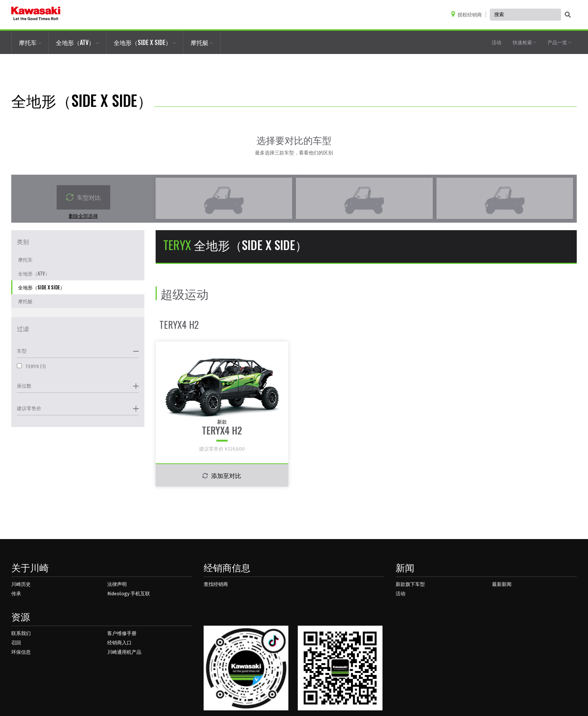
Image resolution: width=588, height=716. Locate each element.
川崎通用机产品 (124, 652)
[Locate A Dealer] (468, 14)
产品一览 (559, 42)
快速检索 (524, 42)
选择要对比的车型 (294, 140)
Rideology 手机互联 (129, 594)
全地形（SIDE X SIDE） (145, 42)
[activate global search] (568, 15)
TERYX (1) (31, 366)
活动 (496, 42)
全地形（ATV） (77, 42)
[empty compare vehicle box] (224, 198)
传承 (16, 594)
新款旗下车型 (410, 584)
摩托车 (30, 42)
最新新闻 (502, 584)
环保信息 (21, 652)
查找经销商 (216, 584)
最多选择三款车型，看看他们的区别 (294, 153)
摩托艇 (202, 42)
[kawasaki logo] (36, 15)
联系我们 (21, 633)
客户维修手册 (122, 633)
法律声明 (117, 584)
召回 (16, 643)
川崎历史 (21, 584)
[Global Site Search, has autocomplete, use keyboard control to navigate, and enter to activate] (525, 15)
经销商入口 (119, 643)
